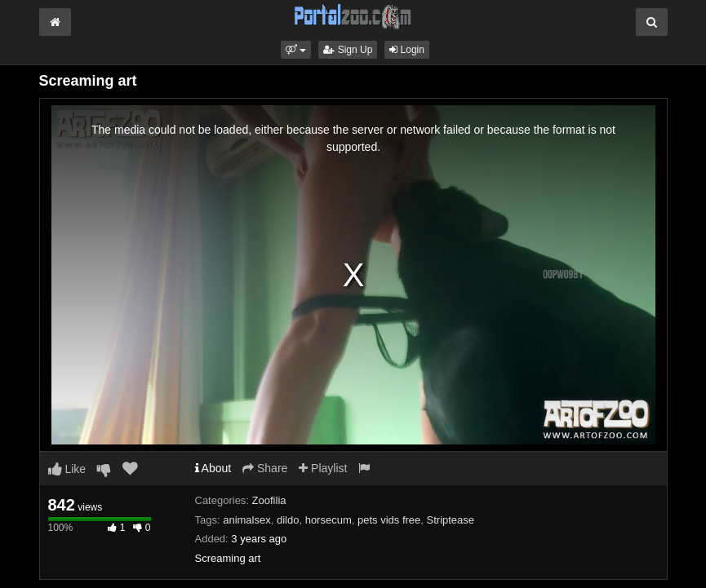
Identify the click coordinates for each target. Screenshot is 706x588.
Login (407, 50)
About (213, 468)
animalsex (247, 520)
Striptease (451, 520)
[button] (296, 50)
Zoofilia (269, 500)
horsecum (329, 520)
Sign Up (348, 50)
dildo (288, 520)
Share (265, 468)
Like (67, 469)
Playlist (323, 468)
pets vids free (389, 520)
